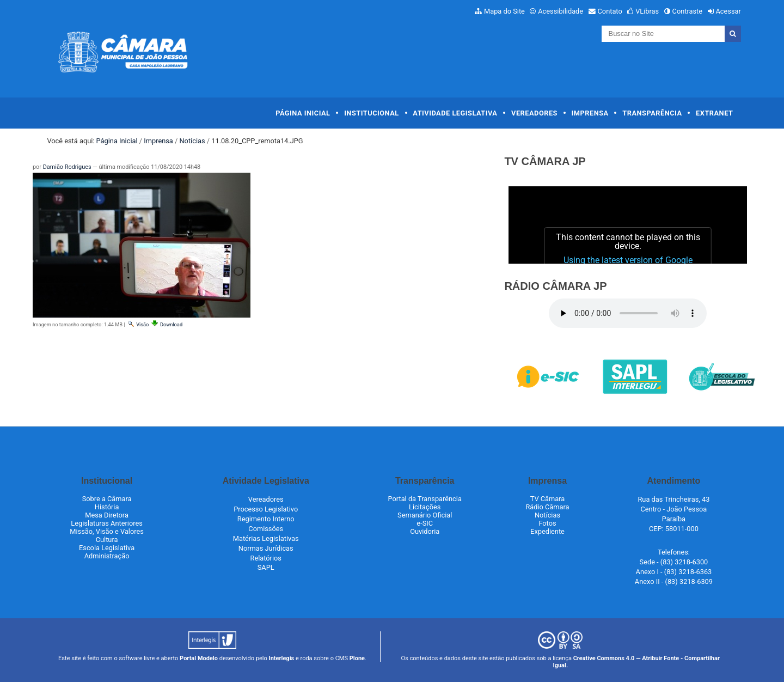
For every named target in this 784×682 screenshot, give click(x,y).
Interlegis (281, 658)
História (107, 507)
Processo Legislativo (266, 509)
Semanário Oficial (425, 515)
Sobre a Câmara (107, 499)
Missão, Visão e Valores (107, 531)
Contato (610, 11)
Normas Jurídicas (266, 548)
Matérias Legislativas (266, 538)
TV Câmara (548, 499)
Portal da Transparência (425, 499)
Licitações (425, 507)
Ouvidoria (425, 531)
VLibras (647, 11)
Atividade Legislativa (455, 113)
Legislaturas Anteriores (106, 523)
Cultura (107, 540)
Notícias (192, 141)
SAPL (266, 567)
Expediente (547, 531)
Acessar (728, 11)
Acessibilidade (561, 11)
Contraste (688, 11)
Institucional (372, 113)
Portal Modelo (199, 658)
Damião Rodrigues (67, 167)
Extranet (714, 113)
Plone (357, 658)
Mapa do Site (504, 11)
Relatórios (266, 558)
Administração (107, 556)
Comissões (266, 529)
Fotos (547, 523)
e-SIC (425, 523)
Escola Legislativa (107, 548)
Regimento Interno (266, 519)
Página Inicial (303, 113)
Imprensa (590, 113)
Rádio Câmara (547, 507)
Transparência (652, 113)
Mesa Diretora (107, 515)
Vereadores (534, 113)
